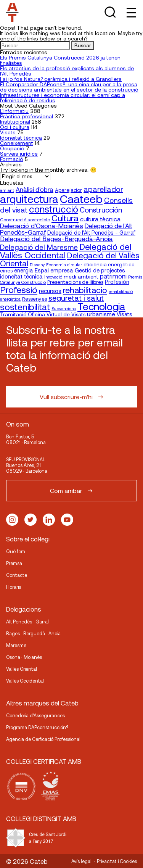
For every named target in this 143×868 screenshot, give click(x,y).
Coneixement (17, 143)
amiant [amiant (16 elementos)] (7, 190)
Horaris (14, 587)
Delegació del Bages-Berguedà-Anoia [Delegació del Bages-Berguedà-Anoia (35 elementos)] (56, 238)
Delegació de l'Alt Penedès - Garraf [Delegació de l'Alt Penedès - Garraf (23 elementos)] (91, 233)
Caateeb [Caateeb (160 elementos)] (81, 199)
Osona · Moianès (24, 657)
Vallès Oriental (22, 669)
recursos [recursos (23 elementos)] (50, 291)
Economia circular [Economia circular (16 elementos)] (64, 264)
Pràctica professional (27, 116)
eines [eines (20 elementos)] (6, 271)
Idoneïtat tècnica (21, 138)
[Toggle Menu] (131, 12)
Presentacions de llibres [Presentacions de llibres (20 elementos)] (75, 282)
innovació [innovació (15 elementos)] (53, 277)
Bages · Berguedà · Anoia (33, 633)
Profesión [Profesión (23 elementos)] (117, 282)
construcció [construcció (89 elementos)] (54, 209)
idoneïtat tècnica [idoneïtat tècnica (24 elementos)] (21, 276)
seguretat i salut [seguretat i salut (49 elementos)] (76, 298)
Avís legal (81, 861)
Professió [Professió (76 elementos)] (19, 289)
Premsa (14, 563)
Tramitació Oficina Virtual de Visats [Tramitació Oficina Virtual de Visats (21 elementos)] (43, 314)
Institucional (15, 122)
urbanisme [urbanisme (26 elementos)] (101, 314)
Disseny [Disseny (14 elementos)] (37, 265)
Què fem (16, 551)
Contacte (17, 575)
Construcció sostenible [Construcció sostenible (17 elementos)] (25, 219)
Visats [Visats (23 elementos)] (125, 314)
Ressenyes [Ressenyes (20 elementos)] (35, 299)
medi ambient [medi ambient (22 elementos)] (81, 276)
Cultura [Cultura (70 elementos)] (65, 218)
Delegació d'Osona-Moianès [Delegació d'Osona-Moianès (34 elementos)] (42, 225)
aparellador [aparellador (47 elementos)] (103, 189)
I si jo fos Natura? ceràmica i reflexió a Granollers (61, 79)
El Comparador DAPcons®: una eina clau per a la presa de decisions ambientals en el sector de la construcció (69, 87)
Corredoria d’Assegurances (35, 715)
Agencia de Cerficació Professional (43, 739)
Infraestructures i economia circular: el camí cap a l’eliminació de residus (63, 97)
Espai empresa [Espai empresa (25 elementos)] (54, 270)
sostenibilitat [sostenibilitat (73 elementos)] (25, 307)
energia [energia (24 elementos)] (24, 270)
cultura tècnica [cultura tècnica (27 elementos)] (100, 219)
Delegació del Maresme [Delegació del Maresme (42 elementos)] (39, 247)
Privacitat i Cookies (117, 861)
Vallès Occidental (25, 681)
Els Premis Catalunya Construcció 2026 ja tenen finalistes (60, 60)
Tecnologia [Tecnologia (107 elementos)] (101, 306)
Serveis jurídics (19, 154)
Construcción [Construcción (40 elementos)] (101, 210)
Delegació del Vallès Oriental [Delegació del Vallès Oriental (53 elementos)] (70, 259)
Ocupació (12, 148)
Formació (12, 159)
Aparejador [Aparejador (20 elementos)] (68, 190)
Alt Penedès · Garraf (28, 622)
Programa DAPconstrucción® (37, 727)
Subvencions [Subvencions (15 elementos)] (64, 308)
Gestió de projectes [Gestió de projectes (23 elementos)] (100, 270)
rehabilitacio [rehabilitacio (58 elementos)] (85, 290)
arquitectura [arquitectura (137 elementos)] (29, 199)
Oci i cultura (15, 127)
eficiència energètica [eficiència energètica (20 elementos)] (109, 264)
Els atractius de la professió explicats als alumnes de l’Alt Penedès (67, 71)
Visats (8, 132)
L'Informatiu (14, 111)
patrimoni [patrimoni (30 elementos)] (113, 276)
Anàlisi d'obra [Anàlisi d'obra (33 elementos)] (35, 189)
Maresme (16, 645)
